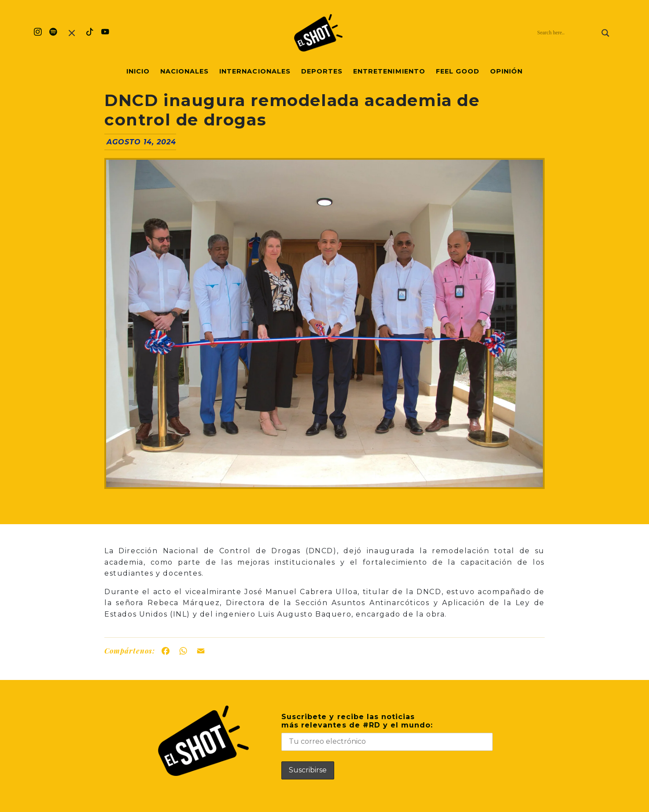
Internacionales (255, 71)
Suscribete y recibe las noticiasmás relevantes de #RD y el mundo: (387, 732)
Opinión (506, 71)
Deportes (322, 71)
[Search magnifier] (605, 33)
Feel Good (458, 71)
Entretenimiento (389, 71)
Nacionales (184, 71)
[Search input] (567, 33)
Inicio (138, 71)
